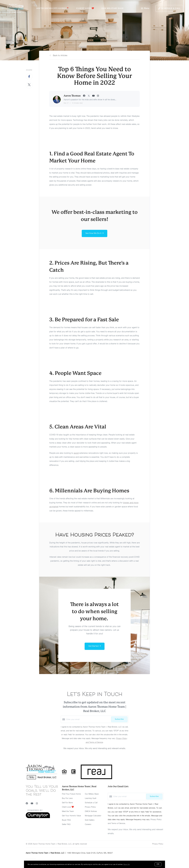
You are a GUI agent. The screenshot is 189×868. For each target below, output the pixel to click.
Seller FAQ (66, 824)
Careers (88, 824)
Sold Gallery (90, 820)
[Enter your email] (88, 719)
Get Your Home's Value (71, 816)
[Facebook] (27, 803)
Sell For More (67, 803)
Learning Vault (91, 798)
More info (127, 864)
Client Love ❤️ (85, 8)
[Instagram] (37, 803)
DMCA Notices (91, 811)
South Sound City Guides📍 (53, 8)
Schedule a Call (91, 803)
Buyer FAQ (66, 820)
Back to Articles (60, 55)
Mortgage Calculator (93, 816)
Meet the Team (68, 811)
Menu (145, 9)
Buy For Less (67, 798)
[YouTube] (32, 803)
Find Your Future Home (71, 794)
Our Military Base (113, 8)
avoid (76, 453)
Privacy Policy (90, 807)
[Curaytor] (38, 818)
